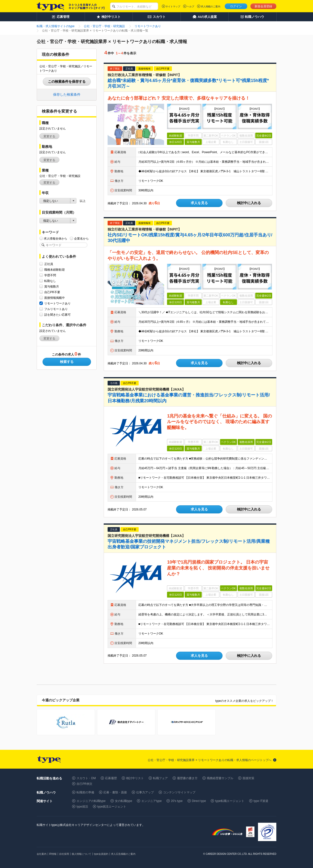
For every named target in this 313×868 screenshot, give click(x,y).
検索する (67, 362)
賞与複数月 (52, 286)
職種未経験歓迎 (55, 270)
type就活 (82, 807)
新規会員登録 (263, 6)
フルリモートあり (56, 309)
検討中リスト (135, 778)
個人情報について (81, 854)
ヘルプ (190, 6)
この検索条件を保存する (67, 81)
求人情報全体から (56, 238)
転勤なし (50, 281)
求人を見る (199, 203)
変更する (49, 136)
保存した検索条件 (67, 94)
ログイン (236, 6)
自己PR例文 (84, 784)
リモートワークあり (57, 303)
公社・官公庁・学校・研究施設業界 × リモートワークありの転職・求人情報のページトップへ (210, 760)
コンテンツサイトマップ (179, 792)
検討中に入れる (249, 203)
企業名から (81, 238)
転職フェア (160, 778)
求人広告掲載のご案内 (123, 854)
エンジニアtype (151, 801)
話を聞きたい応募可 (57, 315)
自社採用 (64, 854)
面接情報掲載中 (55, 298)
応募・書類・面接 (115, 792)
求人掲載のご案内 (211, 6)
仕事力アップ (145, 792)
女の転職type (124, 801)
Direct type (199, 801)
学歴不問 (50, 275)
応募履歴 (111, 778)
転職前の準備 (85, 792)
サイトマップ (173, 6)
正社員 (49, 264)
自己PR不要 (52, 292)
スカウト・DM (86, 778)
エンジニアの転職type (91, 801)
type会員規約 (101, 854)
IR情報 (53, 854)
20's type (177, 801)
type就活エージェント (112, 807)
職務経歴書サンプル (220, 778)
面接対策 (248, 778)
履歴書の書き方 (187, 778)
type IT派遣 (261, 801)
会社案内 (42, 854)
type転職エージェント (230, 801)
